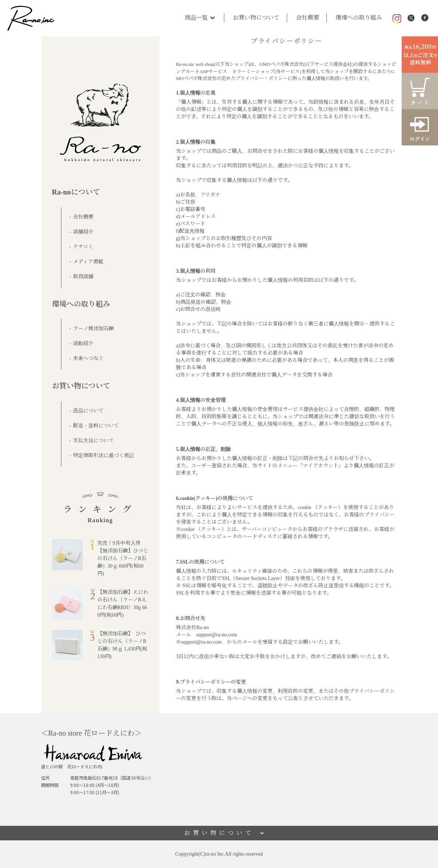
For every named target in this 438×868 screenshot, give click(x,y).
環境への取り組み (359, 18)
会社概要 (308, 18)
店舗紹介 (83, 232)
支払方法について (93, 441)
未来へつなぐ (88, 358)
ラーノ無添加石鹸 (93, 329)
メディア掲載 (88, 262)
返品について (88, 411)
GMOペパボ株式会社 (281, 64)
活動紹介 (83, 343)
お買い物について (256, 18)
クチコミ (83, 247)
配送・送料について (96, 426)
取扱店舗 (83, 277)
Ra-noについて (76, 192)
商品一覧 (201, 18)
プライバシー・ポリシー (262, 78)
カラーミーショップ (253, 71)
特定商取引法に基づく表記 (104, 455)
